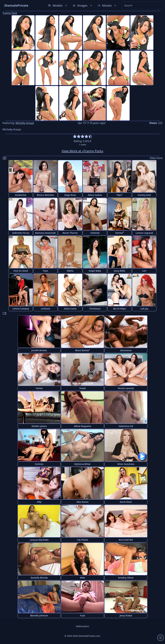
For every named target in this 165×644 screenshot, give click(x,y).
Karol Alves (126, 502)
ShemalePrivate (16, 5)
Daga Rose (70, 195)
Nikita (70, 271)
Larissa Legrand (144, 233)
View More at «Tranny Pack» (82, 151)
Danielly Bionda (39, 578)
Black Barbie (83, 350)
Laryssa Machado (39, 540)
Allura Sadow (95, 195)
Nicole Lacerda (126, 388)
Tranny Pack (10, 13)
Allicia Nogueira (82, 426)
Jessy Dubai (126, 616)
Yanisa (39, 388)
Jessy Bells (120, 271)
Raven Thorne (70, 233)
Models (58, 5)
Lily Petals (82, 540)
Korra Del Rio (126, 540)
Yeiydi (82, 388)
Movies (107, 5)
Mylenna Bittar (82, 464)
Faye (45, 271)
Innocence (126, 350)
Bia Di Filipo (120, 309)
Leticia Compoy (21, 309)
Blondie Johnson (39, 616)
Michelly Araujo (25, 123)
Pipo (120, 195)
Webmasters (82, 626)
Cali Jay (144, 309)
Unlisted (95, 233)
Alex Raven (83, 502)
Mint (82, 578)
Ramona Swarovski (45, 233)
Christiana (95, 309)
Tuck (82, 616)
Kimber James (39, 426)
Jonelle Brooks (39, 350)
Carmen (39, 464)
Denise (120, 233)
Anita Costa (70, 309)
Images (83, 5)
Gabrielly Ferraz (21, 233)
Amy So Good (21, 271)
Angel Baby (95, 271)
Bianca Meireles (45, 195)
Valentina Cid (126, 426)
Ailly (39, 502)
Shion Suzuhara (126, 464)
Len (144, 271)
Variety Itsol (144, 195)
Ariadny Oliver (126, 578)
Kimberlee (21, 195)
